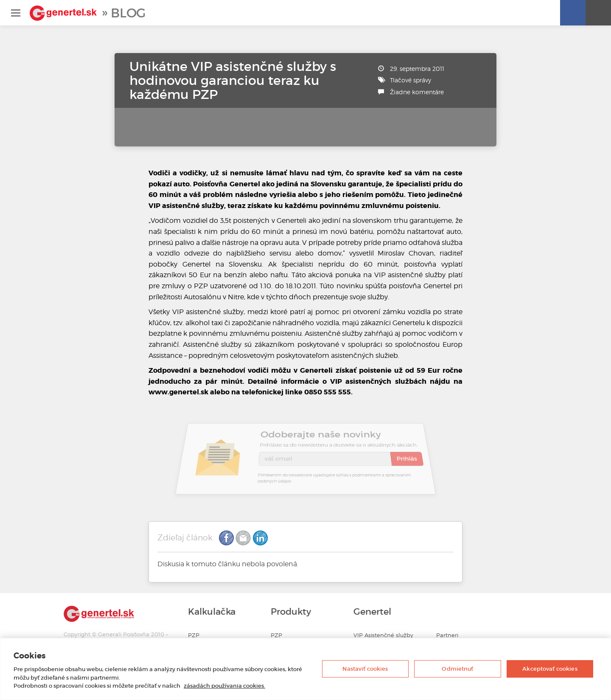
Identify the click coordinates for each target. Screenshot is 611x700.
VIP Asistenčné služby (383, 635)
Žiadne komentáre (417, 92)
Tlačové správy (411, 80)
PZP (194, 635)
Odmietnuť (457, 669)
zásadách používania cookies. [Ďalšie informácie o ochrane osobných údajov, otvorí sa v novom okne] (224, 686)
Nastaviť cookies (365, 669)
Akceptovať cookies (550, 669)
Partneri (447, 635)
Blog (128, 13)
